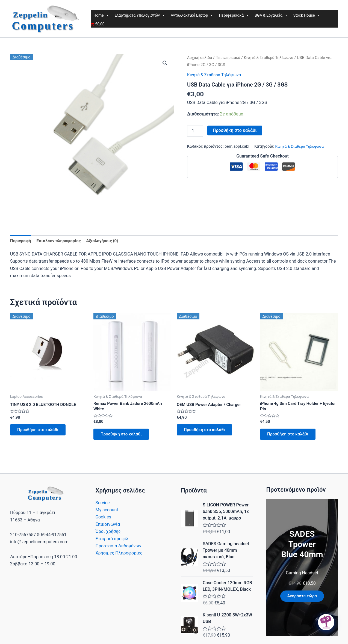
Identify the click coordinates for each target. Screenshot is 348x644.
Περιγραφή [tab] (21, 241)
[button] (165, 63)
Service (103, 506)
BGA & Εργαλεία (271, 15)
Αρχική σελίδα (200, 58)
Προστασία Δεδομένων (119, 549)
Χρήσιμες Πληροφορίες (119, 556)
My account (107, 513)
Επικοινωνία (108, 528)
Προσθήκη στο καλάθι (235, 130)
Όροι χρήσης (108, 535)
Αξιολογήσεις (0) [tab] (107, 241)
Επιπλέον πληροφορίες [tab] (61, 241)
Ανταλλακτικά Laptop (192, 15)
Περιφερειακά (234, 15)
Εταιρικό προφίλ (112, 542)
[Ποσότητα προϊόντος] (195, 131)
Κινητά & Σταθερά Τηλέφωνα (273, 58)
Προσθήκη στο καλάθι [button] (40, 431)
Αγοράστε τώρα (302, 599)
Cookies (103, 520)
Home (101, 15)
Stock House (307, 15)
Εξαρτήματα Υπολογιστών (140, 15)
